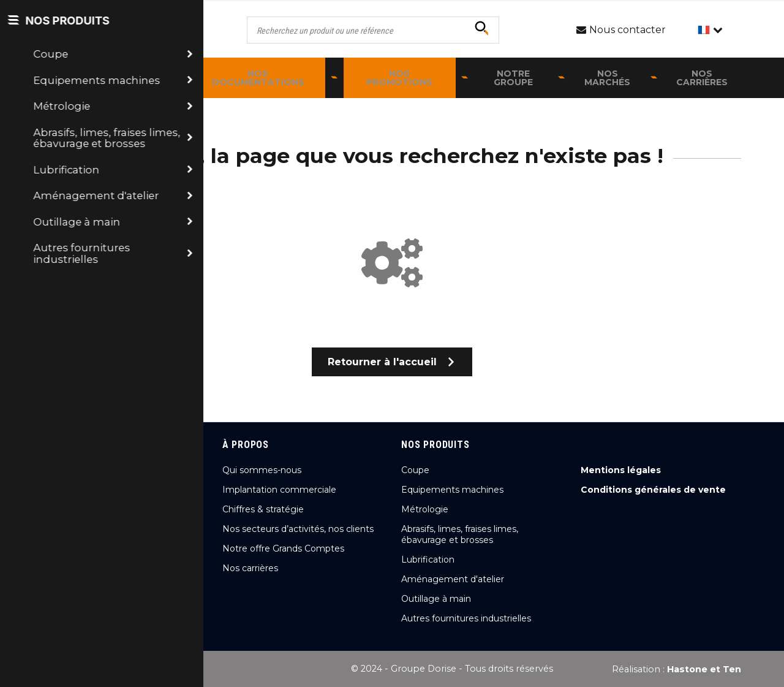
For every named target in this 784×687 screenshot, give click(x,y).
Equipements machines (452, 490)
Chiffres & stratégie (263, 509)
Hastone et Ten (704, 669)
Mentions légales (621, 470)
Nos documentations (258, 78)
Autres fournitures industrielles (466, 618)
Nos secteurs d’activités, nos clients (298, 529)
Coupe (415, 470)
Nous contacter (107, 571)
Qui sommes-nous (262, 470)
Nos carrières (702, 78)
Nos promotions (399, 78)
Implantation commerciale (279, 490)
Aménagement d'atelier (453, 579)
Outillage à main (436, 599)
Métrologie (425, 509)
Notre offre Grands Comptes (283, 548)
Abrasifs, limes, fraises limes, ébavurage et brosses (460, 534)
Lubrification (428, 560)
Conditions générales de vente (653, 490)
